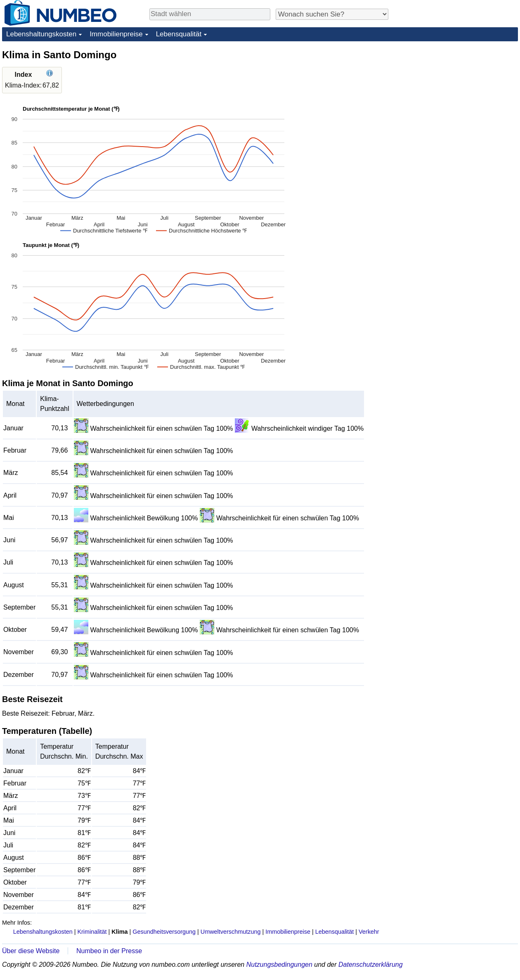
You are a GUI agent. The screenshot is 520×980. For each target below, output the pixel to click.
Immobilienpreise (116, 34)
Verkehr (369, 932)
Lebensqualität (179, 34)
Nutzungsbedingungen (279, 965)
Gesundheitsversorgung (164, 932)
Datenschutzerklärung (371, 965)
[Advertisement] (456, 100)
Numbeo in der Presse (109, 951)
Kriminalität (92, 932)
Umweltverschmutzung (231, 932)
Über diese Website (31, 951)
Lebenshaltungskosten (41, 34)
